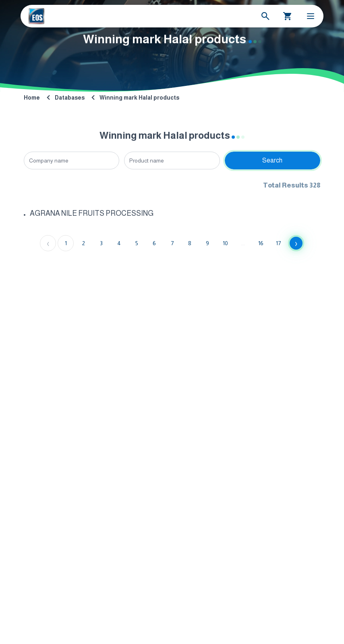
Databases (70, 98)
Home (32, 98)
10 (225, 243)
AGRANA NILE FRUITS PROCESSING (92, 213)
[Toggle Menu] (311, 16)
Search (272, 160)
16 (261, 243)
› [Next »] (296, 243)
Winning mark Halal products (139, 98)
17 (278, 243)
